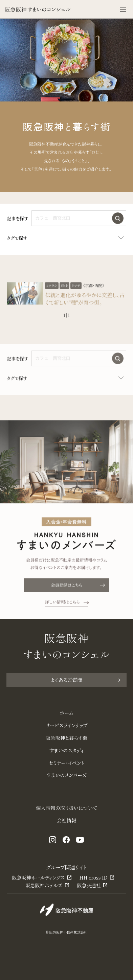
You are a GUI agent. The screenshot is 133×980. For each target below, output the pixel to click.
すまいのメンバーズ (66, 775)
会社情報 (66, 820)
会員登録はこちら (77, 596)
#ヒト (65, 297)
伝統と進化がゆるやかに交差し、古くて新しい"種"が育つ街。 (85, 310)
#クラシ (52, 297)
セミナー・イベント (67, 763)
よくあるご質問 (85, 680)
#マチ (76, 297)
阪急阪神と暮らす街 (66, 738)
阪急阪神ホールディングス (38, 878)
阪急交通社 (89, 885)
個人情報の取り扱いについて (66, 808)
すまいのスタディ (67, 750)
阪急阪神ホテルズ (44, 885)
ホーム (66, 713)
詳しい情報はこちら (67, 613)
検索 (118, 218)
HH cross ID (94, 878)
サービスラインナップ (67, 725)
